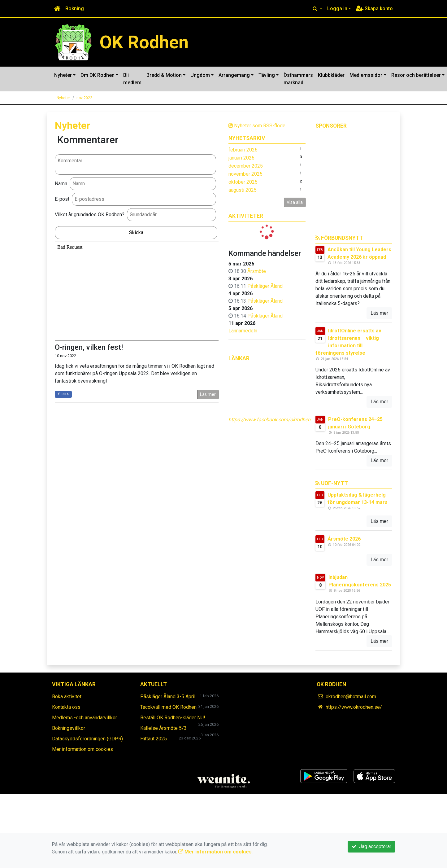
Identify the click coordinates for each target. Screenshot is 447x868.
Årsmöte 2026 (344, 539)
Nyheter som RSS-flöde (257, 126)
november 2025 (245, 174)
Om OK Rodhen (98, 75)
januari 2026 (241, 158)
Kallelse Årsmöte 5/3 (163, 728)
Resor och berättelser (416, 75)
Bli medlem (132, 79)
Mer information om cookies (82, 749)
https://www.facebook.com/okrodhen (269, 420)
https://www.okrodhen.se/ (354, 707)
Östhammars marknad (298, 79)
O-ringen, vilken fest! (89, 347)
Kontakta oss (66, 707)
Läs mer (208, 394)
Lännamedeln (243, 331)
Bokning (75, 9)
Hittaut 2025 (154, 739)
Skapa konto (374, 9)
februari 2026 (243, 150)
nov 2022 (84, 98)
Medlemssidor (366, 75)
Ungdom (200, 75)
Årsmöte (257, 271)
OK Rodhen (144, 42)
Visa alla (295, 202)
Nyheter (63, 75)
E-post (62, 199)
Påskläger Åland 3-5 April (168, 697)
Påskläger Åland (265, 286)
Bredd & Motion (164, 75)
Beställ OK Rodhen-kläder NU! (173, 718)
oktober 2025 (243, 182)
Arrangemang (234, 75)
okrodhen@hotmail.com (351, 697)
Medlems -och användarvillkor (85, 718)
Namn (61, 184)
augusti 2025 (243, 190)
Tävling (267, 75)
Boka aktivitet (67, 697)
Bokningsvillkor (69, 728)
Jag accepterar (371, 846)
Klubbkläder (331, 75)
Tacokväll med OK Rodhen (168, 707)
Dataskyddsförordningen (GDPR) (87, 739)
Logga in (337, 9)
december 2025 (246, 166)
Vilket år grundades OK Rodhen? (90, 215)
